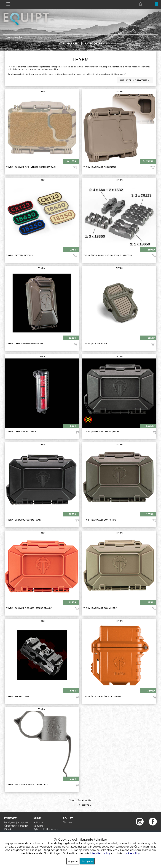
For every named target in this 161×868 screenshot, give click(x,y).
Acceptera (87, 861)
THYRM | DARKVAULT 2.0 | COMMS (100, 167)
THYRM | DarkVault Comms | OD (100, 520)
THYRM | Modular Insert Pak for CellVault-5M (108, 255)
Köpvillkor (39, 826)
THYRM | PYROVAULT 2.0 (95, 344)
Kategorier (93, 43)
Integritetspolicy (100, 853)
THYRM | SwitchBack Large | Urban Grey (27, 785)
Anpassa (73, 861)
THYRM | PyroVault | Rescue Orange (102, 696)
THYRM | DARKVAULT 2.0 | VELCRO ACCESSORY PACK (31, 167)
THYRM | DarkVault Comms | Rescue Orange (29, 608)
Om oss (67, 822)
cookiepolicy (131, 853)
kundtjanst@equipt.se (16, 822)
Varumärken (69, 43)
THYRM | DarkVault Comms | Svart (101, 432)
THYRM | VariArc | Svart (18, 696)
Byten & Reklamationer (46, 829)
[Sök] (80, 37)
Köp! (75, 168)
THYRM (42, 92)
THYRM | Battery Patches (19, 255)
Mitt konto (39, 822)
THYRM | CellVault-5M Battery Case (25, 344)
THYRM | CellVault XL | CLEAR (21, 432)
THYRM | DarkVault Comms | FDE (100, 608)
